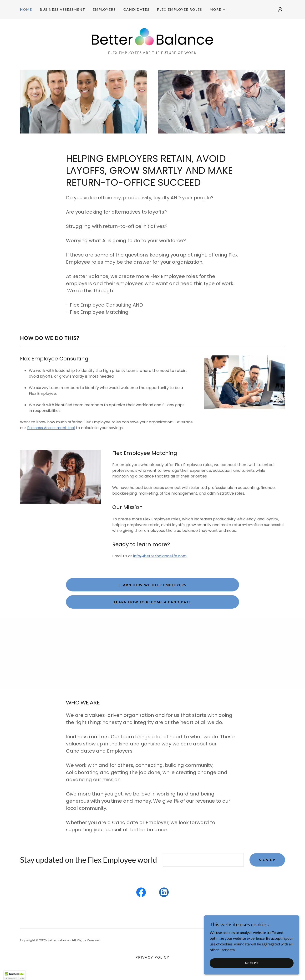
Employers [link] (104, 9)
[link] (152, 36)
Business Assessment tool (51, 428)
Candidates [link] (136, 9)
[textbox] (203, 860)
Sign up (267, 860)
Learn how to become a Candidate (152, 602)
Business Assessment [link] (62, 9)
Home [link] (26, 9)
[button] (218, 10)
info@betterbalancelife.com (160, 556)
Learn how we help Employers (152, 585)
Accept (252, 963)
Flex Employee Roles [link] (180, 9)
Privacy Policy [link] (152, 957)
